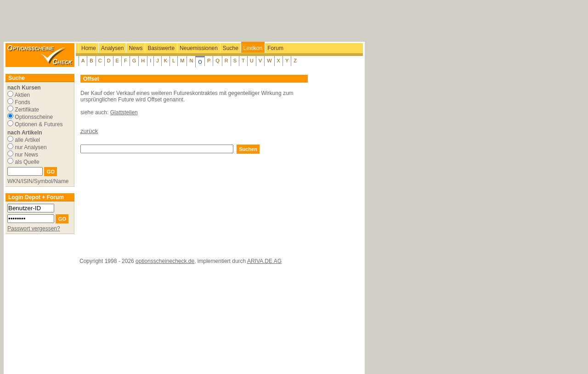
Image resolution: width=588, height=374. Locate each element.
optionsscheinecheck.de (165, 261)
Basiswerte (161, 48)
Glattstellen (124, 112)
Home (89, 48)
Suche (231, 48)
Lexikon (253, 48)
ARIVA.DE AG (264, 261)
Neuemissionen (199, 48)
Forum (275, 48)
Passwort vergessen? (34, 229)
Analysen (112, 48)
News (136, 48)
